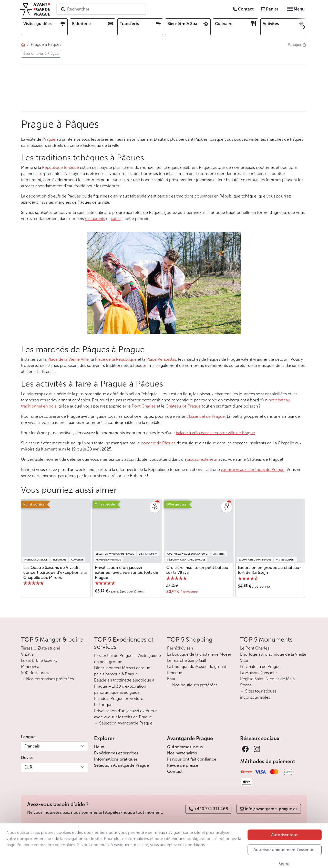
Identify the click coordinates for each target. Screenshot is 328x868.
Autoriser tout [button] (284, 857)
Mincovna (30, 667)
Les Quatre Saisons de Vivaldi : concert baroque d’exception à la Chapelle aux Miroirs (55, 572)
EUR (28, 767)
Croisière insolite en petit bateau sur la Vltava (197, 570)
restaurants (95, 219)
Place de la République (116, 359)
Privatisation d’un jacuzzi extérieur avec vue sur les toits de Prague (126, 572)
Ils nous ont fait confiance (192, 759)
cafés (116, 219)
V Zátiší (28, 654)
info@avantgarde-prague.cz (269, 809)
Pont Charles (144, 406)
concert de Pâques (158, 443)
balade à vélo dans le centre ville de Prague (215, 433)
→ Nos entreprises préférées (47, 679)
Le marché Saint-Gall (187, 660)
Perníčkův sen (180, 648)
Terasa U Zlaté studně (41, 648)
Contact (175, 771)
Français (32, 746)
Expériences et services (116, 753)
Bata (171, 679)
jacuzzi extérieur (202, 459)
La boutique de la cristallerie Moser (199, 654)
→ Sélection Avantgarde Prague (123, 723)
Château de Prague (183, 406)
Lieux (99, 747)
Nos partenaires (182, 753)
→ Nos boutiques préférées (192, 685)
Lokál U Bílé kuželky (39, 660)
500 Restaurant (35, 673)
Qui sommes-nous (185, 747)
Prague (49, 139)
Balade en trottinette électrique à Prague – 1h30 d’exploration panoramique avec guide (124, 686)
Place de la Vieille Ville (68, 359)
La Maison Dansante (258, 673)
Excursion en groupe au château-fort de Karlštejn (270, 570)
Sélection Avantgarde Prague (121, 765)
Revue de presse (183, 765)
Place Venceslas (161, 359)
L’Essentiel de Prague (206, 416)
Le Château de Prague (260, 667)
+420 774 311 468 (208, 809)
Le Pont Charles (255, 648)
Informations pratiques (116, 759)
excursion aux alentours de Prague (253, 470)
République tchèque (60, 167)
